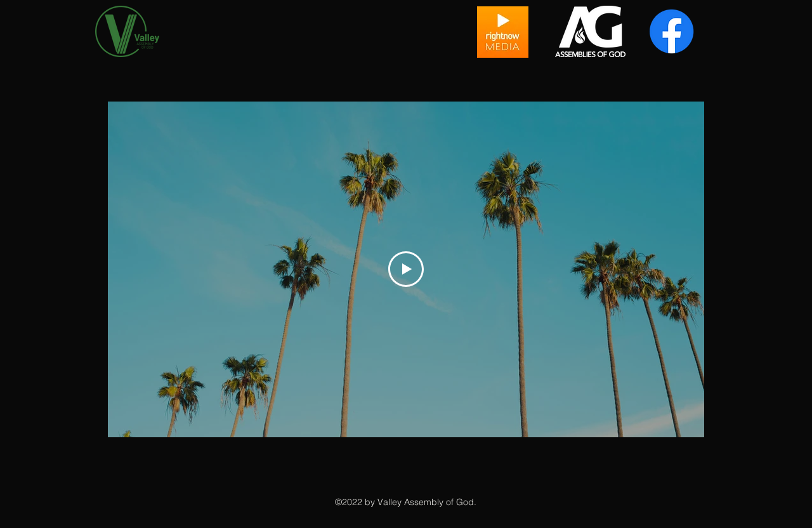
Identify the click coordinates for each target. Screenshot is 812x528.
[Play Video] (406, 269)
